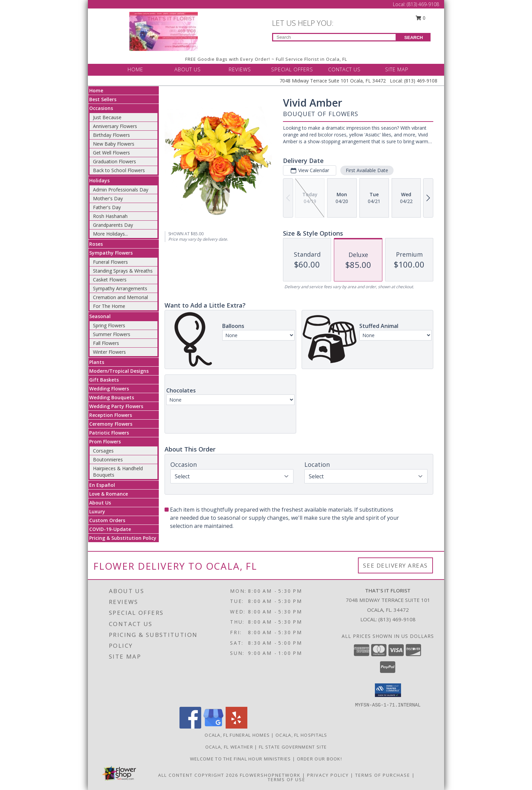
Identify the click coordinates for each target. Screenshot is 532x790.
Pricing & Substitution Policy (123, 538)
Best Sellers (103, 99)
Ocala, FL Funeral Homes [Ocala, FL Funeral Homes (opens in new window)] (237, 735)
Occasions (101, 108)
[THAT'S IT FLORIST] (164, 31)
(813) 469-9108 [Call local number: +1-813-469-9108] (397, 619)
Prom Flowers (105, 442)
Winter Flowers (109, 352)
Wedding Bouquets (112, 397)
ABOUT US (188, 69)
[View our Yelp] (236, 727)
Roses (96, 244)
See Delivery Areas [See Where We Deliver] (395, 565)
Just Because (107, 117)
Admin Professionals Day (121, 190)
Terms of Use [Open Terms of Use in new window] (287, 779)
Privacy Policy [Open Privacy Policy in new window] (328, 775)
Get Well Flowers (111, 153)
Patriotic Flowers (109, 433)
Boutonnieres (108, 460)
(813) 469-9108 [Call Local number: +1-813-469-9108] (423, 4)
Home (96, 90)
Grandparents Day (113, 225)
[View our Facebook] (190, 727)
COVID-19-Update (110, 529)
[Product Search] (334, 37)
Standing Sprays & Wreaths (123, 271)
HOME (135, 69)
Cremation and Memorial (120, 297)
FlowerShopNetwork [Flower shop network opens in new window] (270, 775)
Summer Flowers (112, 334)
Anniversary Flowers (115, 126)
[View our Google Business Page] (213, 727)
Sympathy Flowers (111, 253)
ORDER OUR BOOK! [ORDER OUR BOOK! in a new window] (320, 759)
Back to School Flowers (119, 170)
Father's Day (107, 207)
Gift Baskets (104, 380)
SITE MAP (397, 69)
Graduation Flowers (115, 161)
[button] (388, 690)
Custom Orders (107, 520)
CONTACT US (344, 69)
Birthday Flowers (111, 135)
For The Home (109, 306)
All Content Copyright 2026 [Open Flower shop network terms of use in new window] (198, 775)
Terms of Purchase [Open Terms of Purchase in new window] (383, 775)
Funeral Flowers (110, 262)
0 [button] (421, 18)
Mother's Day (108, 198)
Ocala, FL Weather (229, 747)
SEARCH (414, 38)
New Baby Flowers (114, 144)
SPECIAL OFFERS (292, 69)
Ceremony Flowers (111, 424)
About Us (100, 503)
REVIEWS (240, 69)
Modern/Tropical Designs (119, 371)
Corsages (103, 451)
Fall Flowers (106, 343)
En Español (102, 485)
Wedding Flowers (109, 389)
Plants (97, 362)
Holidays (99, 180)
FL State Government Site (293, 747)
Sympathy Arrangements (120, 288)
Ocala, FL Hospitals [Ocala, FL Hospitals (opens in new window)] (301, 735)
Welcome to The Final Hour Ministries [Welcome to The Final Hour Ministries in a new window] (241, 759)
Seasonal (100, 316)
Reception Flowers (111, 415)
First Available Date (367, 170)
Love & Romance (109, 494)
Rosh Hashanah (110, 216)
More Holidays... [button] (110, 234)
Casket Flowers (110, 280)
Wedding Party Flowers (116, 406)
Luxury (97, 511)
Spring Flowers (109, 325)
